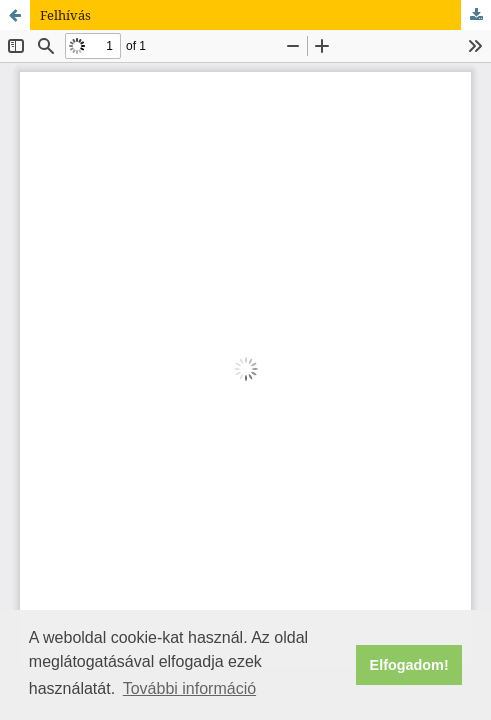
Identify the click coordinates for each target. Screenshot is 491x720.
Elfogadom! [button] (409, 665)
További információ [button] (189, 688)
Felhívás (65, 15)
